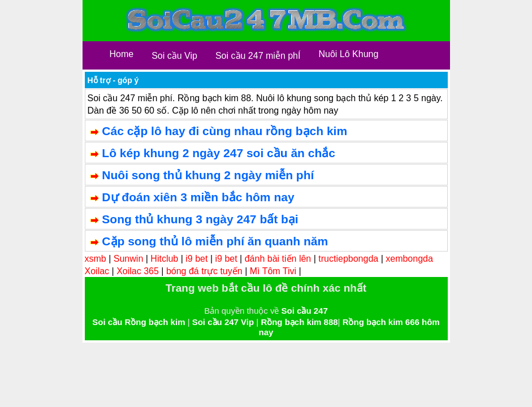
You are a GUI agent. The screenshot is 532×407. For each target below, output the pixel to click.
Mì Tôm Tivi (273, 271)
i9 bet (196, 259)
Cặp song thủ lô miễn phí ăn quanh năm (215, 241)
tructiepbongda (348, 259)
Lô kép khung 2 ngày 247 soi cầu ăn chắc (219, 153)
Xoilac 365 (138, 271)
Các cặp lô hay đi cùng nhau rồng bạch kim (224, 131)
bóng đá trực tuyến (204, 271)
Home (122, 54)
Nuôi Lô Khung (348, 54)
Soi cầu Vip (174, 56)
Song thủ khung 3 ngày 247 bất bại (200, 219)
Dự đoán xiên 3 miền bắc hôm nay (198, 197)
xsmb (96, 259)
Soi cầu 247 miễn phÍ (258, 56)
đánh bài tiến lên (278, 259)
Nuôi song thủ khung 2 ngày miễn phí (208, 175)
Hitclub (164, 259)
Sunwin (128, 259)
